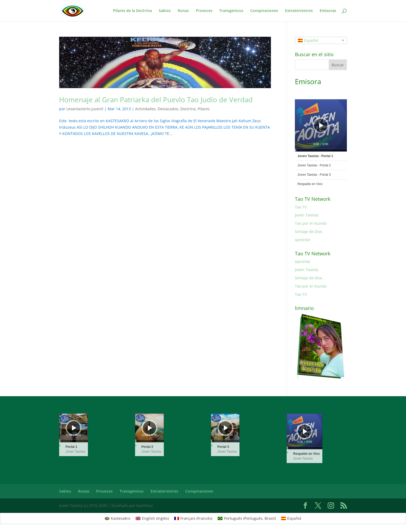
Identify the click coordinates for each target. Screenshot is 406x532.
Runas (183, 11)
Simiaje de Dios (309, 232)
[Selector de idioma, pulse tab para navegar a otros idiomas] (321, 40)
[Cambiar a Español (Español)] (291, 518)
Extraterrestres (299, 11)
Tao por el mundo (311, 223)
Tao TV (301, 207)
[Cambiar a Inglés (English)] (152, 518)
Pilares (204, 109)
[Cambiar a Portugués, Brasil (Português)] (247, 518)
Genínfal (303, 240)
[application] (321, 125)
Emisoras (328, 11)
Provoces (204, 11)
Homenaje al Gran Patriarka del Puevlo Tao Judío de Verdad (156, 100)
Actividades (145, 109)
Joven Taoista (307, 215)
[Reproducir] (321, 125)
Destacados (168, 109)
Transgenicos (231, 11)
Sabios (165, 11)
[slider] (321, 150)
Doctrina (188, 109)
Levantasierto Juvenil (85, 109)
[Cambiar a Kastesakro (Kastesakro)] (118, 518)
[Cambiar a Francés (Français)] (193, 518)
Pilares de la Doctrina (132, 11)
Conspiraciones (264, 11)
